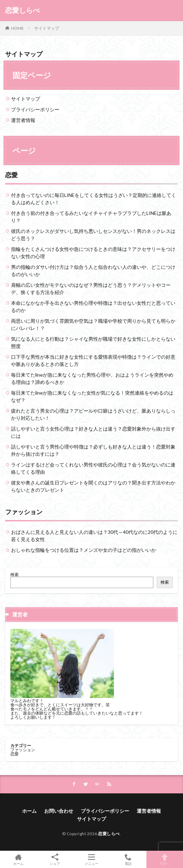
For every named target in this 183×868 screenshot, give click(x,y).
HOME (17, 28)
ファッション (24, 512)
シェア (55, 860)
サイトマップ (47, 28)
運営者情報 (23, 120)
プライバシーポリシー (35, 109)
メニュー (91, 859)
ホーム (29, 811)
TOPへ (165, 859)
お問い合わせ (59, 811)
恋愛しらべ (22, 10)
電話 (128, 859)
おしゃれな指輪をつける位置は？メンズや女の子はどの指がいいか (84, 550)
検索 (15, 574)
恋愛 (11, 175)
